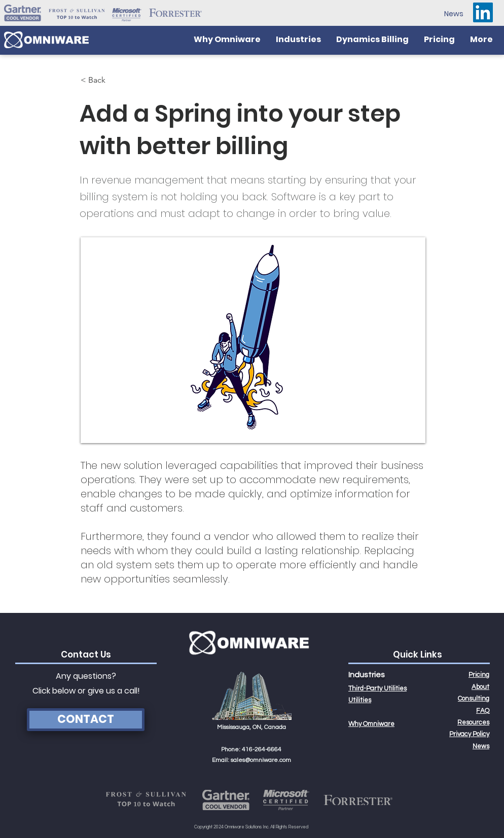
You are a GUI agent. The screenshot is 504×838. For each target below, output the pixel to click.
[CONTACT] (86, 720)
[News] (454, 14)
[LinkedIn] (483, 12)
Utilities (360, 700)
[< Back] (114, 80)
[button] (298, 40)
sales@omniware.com (261, 760)
